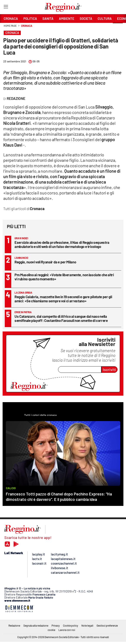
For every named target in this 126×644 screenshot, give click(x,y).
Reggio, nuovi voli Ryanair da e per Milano (45, 262)
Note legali (87, 626)
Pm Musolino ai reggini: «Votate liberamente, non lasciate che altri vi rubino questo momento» (64, 277)
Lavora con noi (67, 630)
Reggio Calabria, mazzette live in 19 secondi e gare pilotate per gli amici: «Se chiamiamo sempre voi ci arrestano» (63, 299)
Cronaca (27, 26)
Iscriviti (109, 370)
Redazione (14, 626)
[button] (118, 28)
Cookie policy (71, 626)
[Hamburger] (6, 8)
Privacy (56, 626)
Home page (10, 26)
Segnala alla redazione (36, 626)
